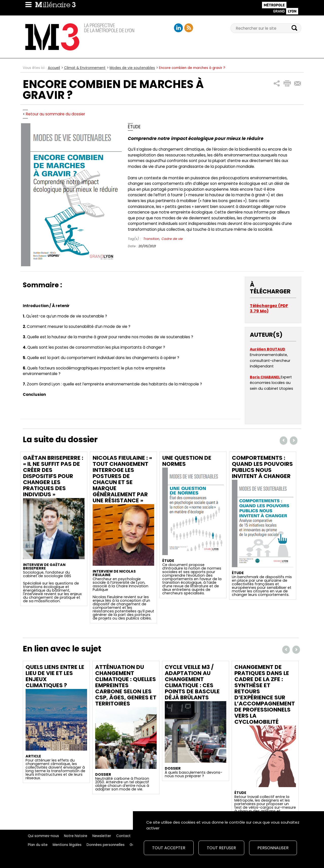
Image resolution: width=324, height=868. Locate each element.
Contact (123, 836)
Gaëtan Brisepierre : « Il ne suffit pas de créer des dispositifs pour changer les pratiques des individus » (53, 476)
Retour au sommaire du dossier (55, 114)
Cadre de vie (172, 239)
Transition (151, 239)
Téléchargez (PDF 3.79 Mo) (269, 308)
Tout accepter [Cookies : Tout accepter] (169, 848)
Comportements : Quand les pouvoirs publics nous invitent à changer (262, 467)
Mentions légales (67, 845)
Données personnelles (106, 845)
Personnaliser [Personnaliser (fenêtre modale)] (273, 848)
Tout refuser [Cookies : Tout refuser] (221, 848)
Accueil (54, 68)
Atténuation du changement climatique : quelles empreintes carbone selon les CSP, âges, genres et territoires (126, 685)
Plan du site (38, 845)
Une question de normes (187, 461)
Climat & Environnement (85, 68)
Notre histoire (76, 836)
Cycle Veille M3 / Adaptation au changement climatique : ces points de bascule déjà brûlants (192, 682)
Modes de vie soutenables (132, 68)
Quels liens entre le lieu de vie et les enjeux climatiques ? (55, 676)
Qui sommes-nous (43, 836)
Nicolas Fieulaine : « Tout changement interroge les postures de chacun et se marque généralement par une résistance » (122, 479)
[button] (277, 84)
